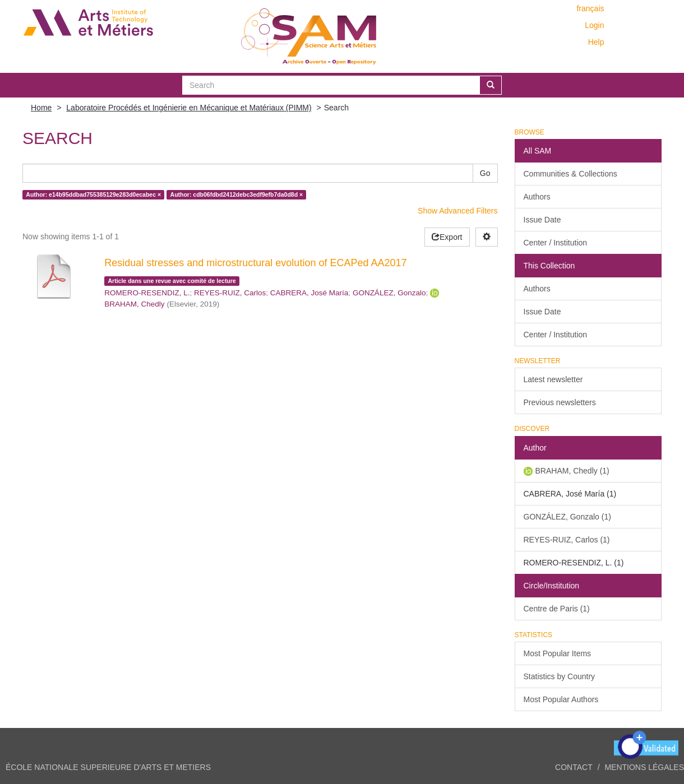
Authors (537, 197)
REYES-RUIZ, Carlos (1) (567, 540)
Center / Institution (556, 243)
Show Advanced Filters (457, 211)
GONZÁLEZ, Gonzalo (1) (567, 517)
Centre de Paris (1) (557, 609)
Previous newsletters (560, 402)
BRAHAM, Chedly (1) (572, 471)
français (590, 8)
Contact (574, 767)
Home (41, 108)
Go (485, 173)
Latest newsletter (553, 379)
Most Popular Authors (561, 699)
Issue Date (542, 220)
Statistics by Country (560, 676)
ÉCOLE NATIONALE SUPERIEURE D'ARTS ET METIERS (108, 767)
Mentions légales (644, 767)
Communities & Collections (570, 174)
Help (596, 42)
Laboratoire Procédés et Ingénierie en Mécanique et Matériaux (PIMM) (189, 108)
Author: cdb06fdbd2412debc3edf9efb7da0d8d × (237, 194)
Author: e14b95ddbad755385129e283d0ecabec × (93, 194)
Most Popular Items (558, 653)
